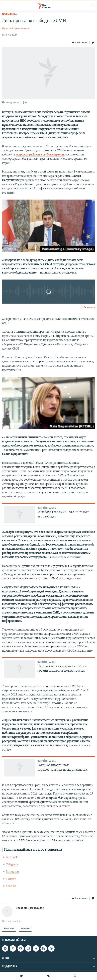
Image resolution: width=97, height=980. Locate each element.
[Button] (80, 43)
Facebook (12, 857)
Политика (9, 15)
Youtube (11, 886)
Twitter (11, 879)
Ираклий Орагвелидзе (15, 29)
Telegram (12, 865)
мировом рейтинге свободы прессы (40, 155)
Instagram (12, 872)
